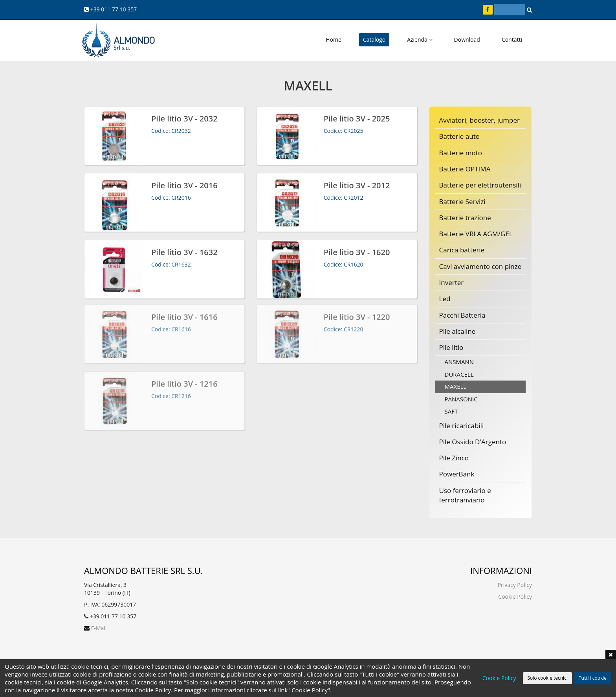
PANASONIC (461, 399)
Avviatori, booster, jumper (480, 120)
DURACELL (459, 374)
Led (445, 299)
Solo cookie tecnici (547, 678)
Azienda (420, 40)
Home (334, 40)
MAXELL (456, 386)
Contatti (512, 40)
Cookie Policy (515, 597)
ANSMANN (459, 362)
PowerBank (457, 474)
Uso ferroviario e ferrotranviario (465, 495)
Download (467, 40)
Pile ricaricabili (462, 426)
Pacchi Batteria (462, 315)
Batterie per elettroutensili (480, 185)
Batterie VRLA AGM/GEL (476, 234)
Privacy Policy (515, 585)
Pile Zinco (454, 458)
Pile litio (451, 347)
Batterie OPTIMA (465, 169)
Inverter (452, 282)
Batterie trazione (465, 218)
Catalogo (374, 40)
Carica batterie (462, 250)
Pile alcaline (457, 331)
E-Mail (99, 628)
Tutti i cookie (593, 678)
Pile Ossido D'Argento (473, 442)
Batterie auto (459, 136)
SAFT (451, 411)
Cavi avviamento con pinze (480, 266)
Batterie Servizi (462, 201)
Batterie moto (461, 153)
